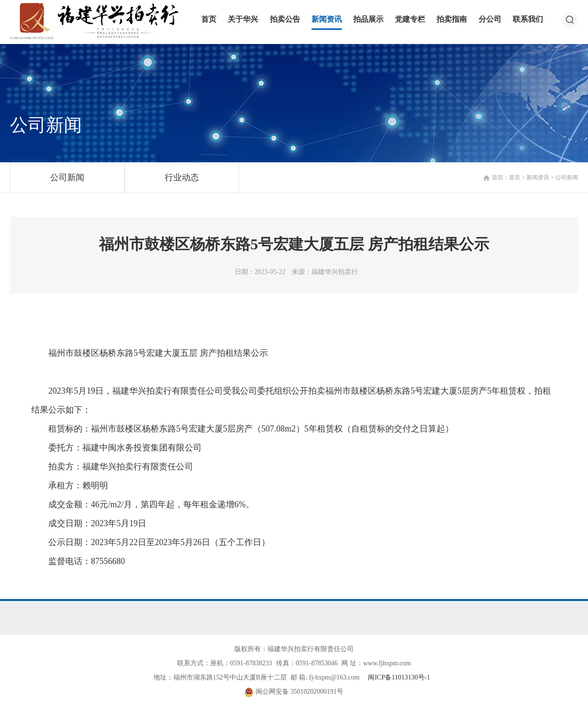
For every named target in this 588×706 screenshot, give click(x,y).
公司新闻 (67, 177)
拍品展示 (368, 19)
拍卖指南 (452, 19)
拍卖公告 (285, 19)
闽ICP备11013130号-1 (399, 677)
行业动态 (182, 177)
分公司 (490, 19)
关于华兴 (243, 19)
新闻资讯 (327, 19)
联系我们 (528, 19)
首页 (209, 19)
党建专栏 (410, 19)
